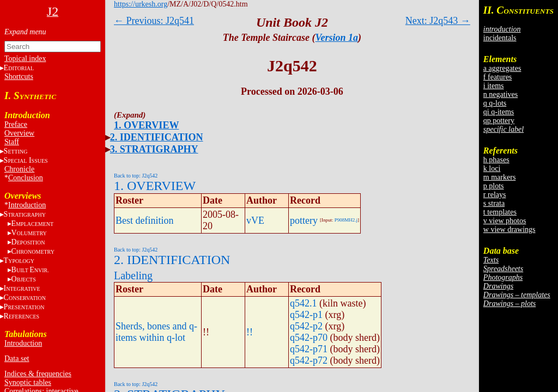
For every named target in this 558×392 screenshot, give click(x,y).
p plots (494, 186)
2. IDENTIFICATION (157, 137)
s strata (494, 203)
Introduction (27, 205)
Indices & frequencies (38, 374)
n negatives (501, 94)
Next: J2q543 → (438, 21)
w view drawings (510, 229)
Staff (12, 142)
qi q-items (499, 112)
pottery (304, 220)
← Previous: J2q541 (154, 21)
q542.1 (304, 303)
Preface (16, 124)
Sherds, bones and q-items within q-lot (156, 332)
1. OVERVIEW (146, 125)
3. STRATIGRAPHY (154, 149)
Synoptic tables (28, 382)
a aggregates (502, 68)
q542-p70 (309, 338)
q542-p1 (306, 315)
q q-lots (495, 103)
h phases (496, 160)
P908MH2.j (346, 220)
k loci (492, 169)
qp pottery (499, 121)
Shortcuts (19, 76)
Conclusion (26, 178)
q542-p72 (309, 360)
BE (30, 270)
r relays (495, 195)
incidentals (500, 38)
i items (494, 86)
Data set (17, 359)
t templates (500, 212)
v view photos (505, 221)
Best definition (145, 220)
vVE (255, 220)
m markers (499, 177)
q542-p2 (306, 326)
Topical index (25, 59)
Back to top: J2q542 (136, 176)
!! (250, 332)
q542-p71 (309, 349)
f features (498, 77)
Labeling (133, 275)
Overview (19, 133)
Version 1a (337, 38)
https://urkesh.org (141, 4)
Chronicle (19, 169)
